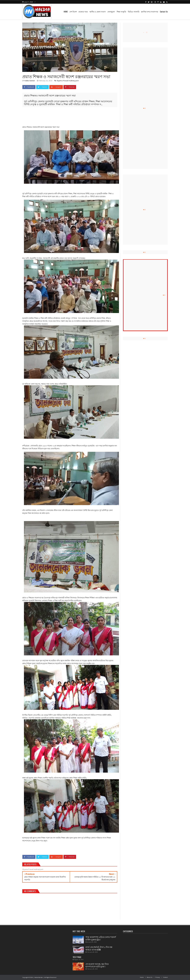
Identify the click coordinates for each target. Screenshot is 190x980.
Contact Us (164, 12)
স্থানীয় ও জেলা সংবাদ (98, 12)
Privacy (158, 977)
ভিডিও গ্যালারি (134, 12)
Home (142, 977)
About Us (150, 977)
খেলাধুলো (111, 12)
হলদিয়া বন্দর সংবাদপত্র (150, 12)
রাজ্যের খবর (83, 12)
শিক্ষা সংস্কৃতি (121, 12)
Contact (165, 977)
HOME (66, 12)
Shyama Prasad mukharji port (68, 81)
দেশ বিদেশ (73, 12)
